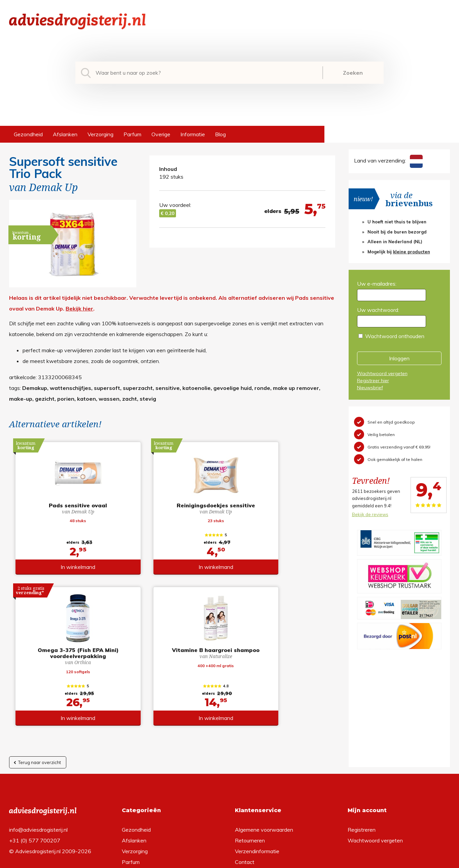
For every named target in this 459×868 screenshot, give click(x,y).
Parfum (132, 134)
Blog (220, 134)
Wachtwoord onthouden (395, 336)
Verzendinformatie (257, 749)
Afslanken (65, 134)
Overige (161, 134)
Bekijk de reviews (370, 514)
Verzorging (100, 134)
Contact (245, 759)
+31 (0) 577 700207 (35, 738)
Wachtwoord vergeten (382, 373)
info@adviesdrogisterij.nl (38, 727)
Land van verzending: (388, 160)
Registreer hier (373, 381)
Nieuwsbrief (370, 388)
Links (241, 770)
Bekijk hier (79, 309)
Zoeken (353, 73)
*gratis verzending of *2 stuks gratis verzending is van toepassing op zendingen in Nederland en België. (229, 861)
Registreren (362, 727)
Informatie (193, 134)
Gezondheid (28, 134)
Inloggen (399, 358)
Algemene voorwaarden (264, 727)
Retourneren (250, 738)
